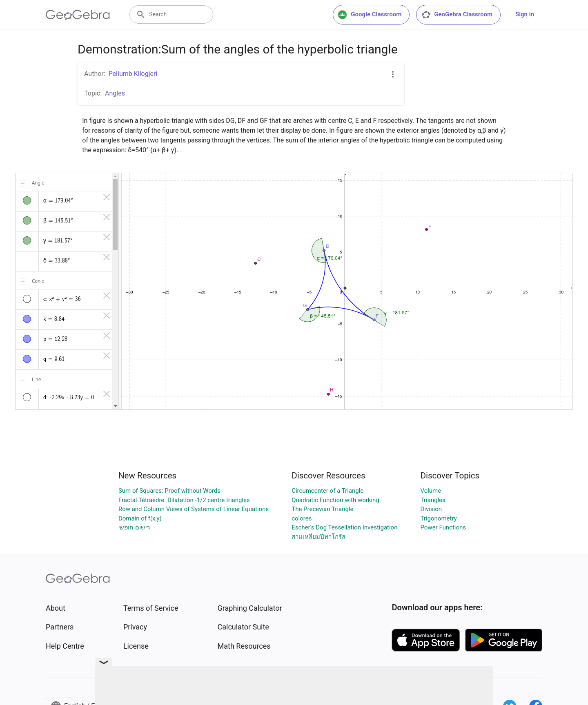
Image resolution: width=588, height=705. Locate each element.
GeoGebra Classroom (457, 15)
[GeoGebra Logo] (78, 15)
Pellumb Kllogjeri (133, 74)
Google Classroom (370, 15)
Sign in (525, 14)
